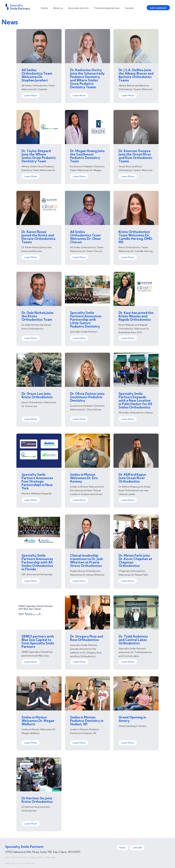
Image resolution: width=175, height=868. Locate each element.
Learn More (31, 95)
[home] (18, 7)
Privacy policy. (36, 857)
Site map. (51, 857)
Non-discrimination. (16, 857)
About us (58, 8)
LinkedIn (137, 848)
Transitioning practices (107, 8)
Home (44, 8)
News (122, 848)
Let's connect (158, 8)
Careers (129, 8)
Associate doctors (78, 8)
